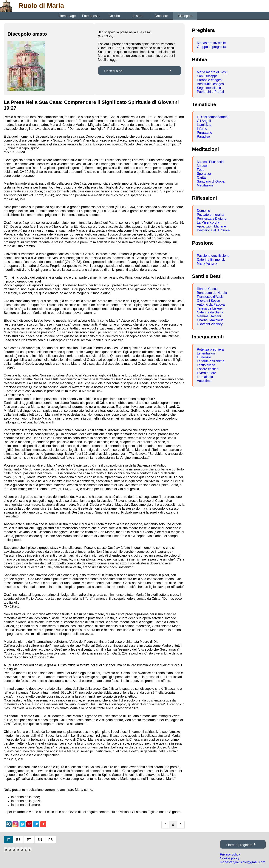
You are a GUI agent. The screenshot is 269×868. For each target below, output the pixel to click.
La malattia (205, 377)
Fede (201, 170)
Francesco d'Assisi (211, 297)
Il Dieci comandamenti (213, 117)
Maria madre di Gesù (212, 72)
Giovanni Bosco (208, 301)
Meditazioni (205, 185)
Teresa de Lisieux (210, 308)
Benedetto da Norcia (212, 293)
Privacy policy (230, 854)
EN (40, 840)
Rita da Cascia (208, 289)
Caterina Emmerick (211, 260)
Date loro (161, 16)
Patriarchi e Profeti (210, 92)
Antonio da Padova (211, 304)
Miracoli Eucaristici (211, 162)
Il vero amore (207, 373)
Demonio (203, 211)
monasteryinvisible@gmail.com (243, 862)
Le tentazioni (206, 353)
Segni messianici (209, 88)
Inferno (202, 129)
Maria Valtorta (207, 263)
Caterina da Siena (210, 312)
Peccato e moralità (211, 215)
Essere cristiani (208, 369)
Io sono (138, 16)
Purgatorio (204, 133)
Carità (201, 178)
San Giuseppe (207, 76)
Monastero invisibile (211, 43)
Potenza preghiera (210, 349)
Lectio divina (206, 365)
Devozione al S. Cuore (213, 230)
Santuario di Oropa (211, 181)
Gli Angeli (204, 121)
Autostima (204, 381)
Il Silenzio (204, 357)
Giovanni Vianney (210, 324)
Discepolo (185, 16)
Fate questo (91, 16)
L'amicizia (204, 125)
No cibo (114, 16)
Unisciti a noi (114, 71)
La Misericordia (208, 222)
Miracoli (203, 166)
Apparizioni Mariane (211, 226)
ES (18, 840)
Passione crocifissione (213, 256)
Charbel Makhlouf (210, 320)
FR (51, 840)
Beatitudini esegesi (211, 84)
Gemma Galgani (209, 316)
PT (29, 840)
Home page (67, 16)
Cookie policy (230, 858)
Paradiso (203, 136)
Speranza (204, 174)
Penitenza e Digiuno (212, 219)
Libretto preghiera (239, 845)
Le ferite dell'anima (211, 361)
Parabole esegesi (210, 80)
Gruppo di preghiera (212, 47)
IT (8, 840)
